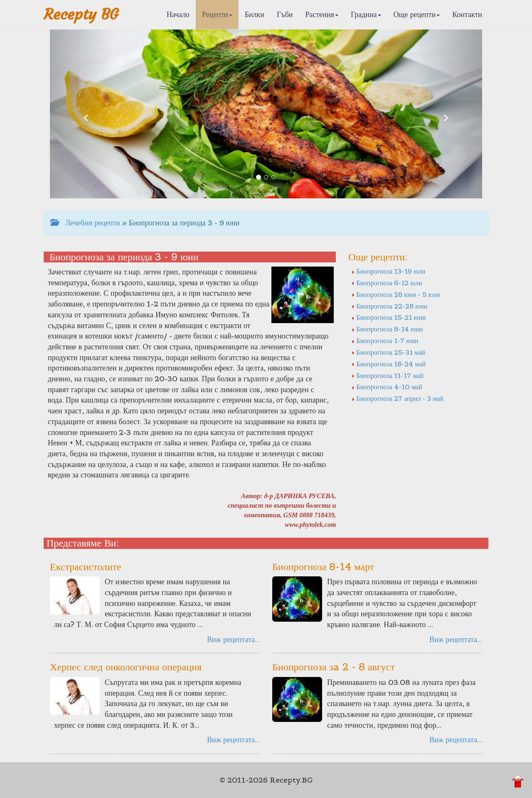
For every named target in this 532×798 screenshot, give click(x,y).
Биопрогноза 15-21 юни (389, 317)
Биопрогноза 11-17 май (388, 376)
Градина (366, 14)
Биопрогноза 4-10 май (387, 387)
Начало (178, 14)
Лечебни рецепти (85, 223)
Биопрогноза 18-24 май (389, 364)
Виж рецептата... (233, 639)
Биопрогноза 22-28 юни (389, 306)
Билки (255, 14)
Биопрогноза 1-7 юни (385, 341)
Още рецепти (417, 14)
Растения (322, 14)
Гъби (285, 14)
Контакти (467, 14)
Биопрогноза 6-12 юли (387, 283)
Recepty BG (81, 14)
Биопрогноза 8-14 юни (387, 329)
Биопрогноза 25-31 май (388, 352)
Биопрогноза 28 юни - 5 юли (396, 294)
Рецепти (217, 14)
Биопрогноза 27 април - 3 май (398, 398)
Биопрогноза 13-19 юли (388, 271)
